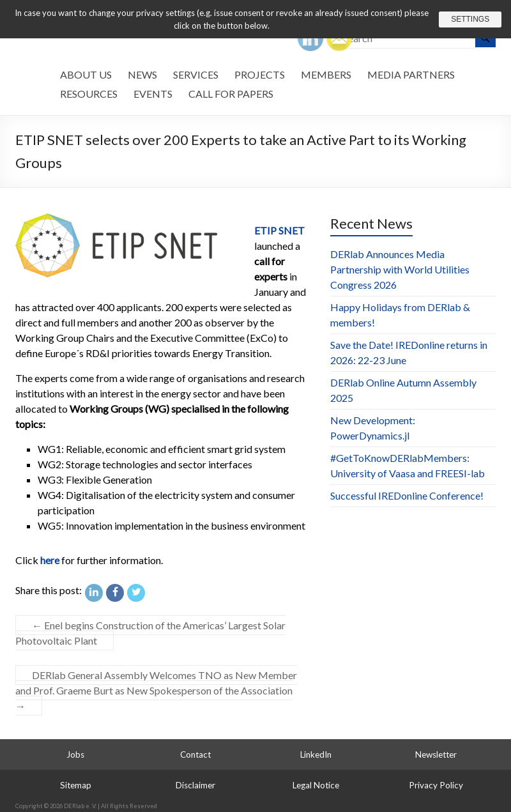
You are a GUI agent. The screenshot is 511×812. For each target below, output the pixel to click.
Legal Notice (316, 785)
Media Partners (411, 74)
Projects (260, 74)
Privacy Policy (436, 785)
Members (326, 74)
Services (196, 74)
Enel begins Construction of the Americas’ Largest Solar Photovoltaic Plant (150, 633)
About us (86, 74)
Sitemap (76, 785)
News (142, 74)
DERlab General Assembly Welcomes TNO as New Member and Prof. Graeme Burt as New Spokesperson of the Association (156, 690)
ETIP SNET (279, 230)
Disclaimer (195, 785)
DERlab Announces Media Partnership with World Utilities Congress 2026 (400, 269)
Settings (469, 19)
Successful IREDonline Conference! (407, 495)
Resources (89, 94)
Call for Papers (231, 94)
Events (153, 94)
